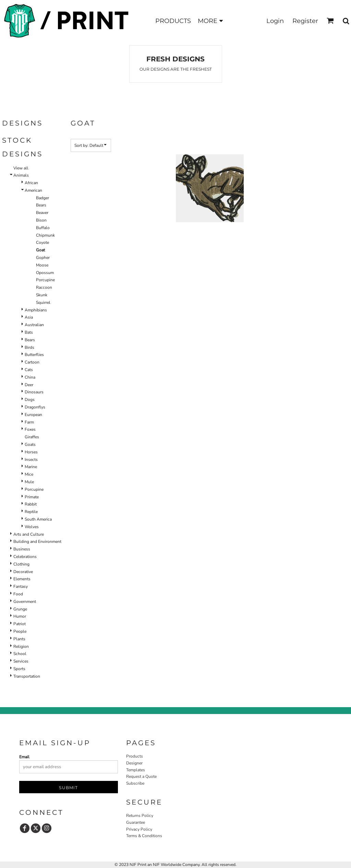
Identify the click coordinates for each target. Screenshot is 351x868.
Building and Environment (37, 542)
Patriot (20, 624)
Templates (136, 770)
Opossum (45, 273)
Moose (42, 265)
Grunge (20, 609)
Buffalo (43, 228)
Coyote (43, 242)
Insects (31, 460)
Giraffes (32, 437)
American (33, 190)
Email (24, 757)
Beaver (42, 213)
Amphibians (36, 310)
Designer (134, 763)
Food (18, 594)
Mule (29, 482)
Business (22, 549)
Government (25, 602)
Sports (19, 669)
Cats (29, 370)
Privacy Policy (139, 829)
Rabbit (31, 504)
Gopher (43, 258)
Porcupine (45, 280)
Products (135, 756)
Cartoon (32, 362)
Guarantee (136, 822)
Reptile (31, 512)
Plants (19, 639)
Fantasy (21, 586)
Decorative (23, 572)
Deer (29, 385)
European (33, 415)
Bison (41, 220)
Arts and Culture (29, 534)
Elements (22, 579)
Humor (20, 616)
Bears (41, 205)
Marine (31, 467)
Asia (29, 317)
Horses (31, 452)
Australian (34, 325)
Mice (29, 474)
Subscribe (135, 783)
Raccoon (44, 287)
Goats (30, 444)
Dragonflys (35, 407)
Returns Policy (140, 816)
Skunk (42, 295)
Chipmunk (45, 235)
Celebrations (25, 557)
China (30, 377)
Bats (29, 332)
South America (38, 519)
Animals (21, 175)
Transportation (27, 676)
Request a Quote (141, 776)
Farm (29, 422)
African (31, 183)
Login (275, 21)
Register (305, 21)
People (20, 631)
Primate (32, 497)
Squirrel (43, 302)
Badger (43, 198)
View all (21, 168)
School (20, 654)
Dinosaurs (34, 392)
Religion (21, 646)
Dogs (30, 400)
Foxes (30, 429)
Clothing (21, 564)
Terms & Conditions (144, 836)
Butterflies (34, 355)
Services (21, 661)
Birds (29, 347)
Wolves (32, 527)
